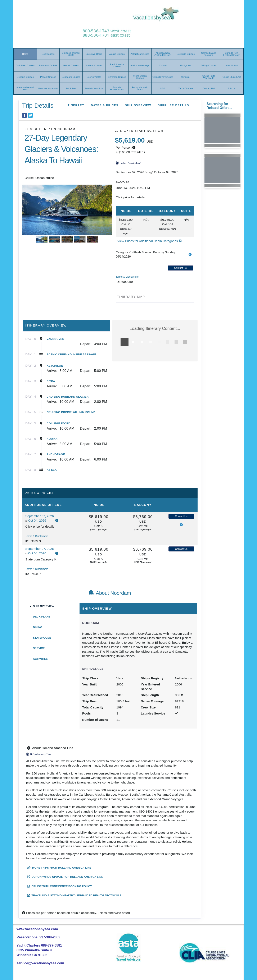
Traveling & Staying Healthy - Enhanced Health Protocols (74, 895)
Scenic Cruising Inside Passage (71, 354)
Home (25, 54)
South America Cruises (117, 65)
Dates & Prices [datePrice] (105, 105)
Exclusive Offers (94, 54)
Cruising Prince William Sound (71, 412)
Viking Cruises (209, 65)
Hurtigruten (186, 65)
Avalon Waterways (140, 65)
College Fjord (58, 423)
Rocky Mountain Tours (140, 88)
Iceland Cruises (94, 65)
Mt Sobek (71, 88)
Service (39, 648)
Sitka (51, 381)
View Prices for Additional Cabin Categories (149, 241)
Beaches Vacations (48, 88)
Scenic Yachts (94, 77)
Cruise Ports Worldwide (209, 77)
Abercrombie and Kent (25, 88)
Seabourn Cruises (71, 77)
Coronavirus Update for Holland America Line (65, 877)
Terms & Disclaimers (127, 277)
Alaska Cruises (117, 54)
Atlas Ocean (232, 65)
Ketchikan (55, 366)
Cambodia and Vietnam (209, 54)
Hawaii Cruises (71, 65)
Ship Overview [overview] (138, 105)
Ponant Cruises (48, 77)
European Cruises (48, 65)
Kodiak (52, 439)
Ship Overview (44, 606)
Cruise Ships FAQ (232, 77)
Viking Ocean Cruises (140, 77)
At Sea (52, 470)
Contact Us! (209, 88)
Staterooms (42, 638)
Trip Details (38, 105)
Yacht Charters (186, 88)
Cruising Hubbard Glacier (68, 397)
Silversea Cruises (117, 77)
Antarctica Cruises (140, 54)
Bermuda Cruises (186, 54)
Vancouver (55, 339)
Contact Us (180, 268)
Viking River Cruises (163, 77)
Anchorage (56, 454)
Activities (40, 659)
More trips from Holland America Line (59, 868)
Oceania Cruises (25, 77)
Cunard (163, 65)
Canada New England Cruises (232, 54)
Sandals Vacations (94, 88)
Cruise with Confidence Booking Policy (60, 886)
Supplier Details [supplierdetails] (173, 105)
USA (163, 88)
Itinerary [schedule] (75, 105)
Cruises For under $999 (71, 54)
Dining (38, 627)
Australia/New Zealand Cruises (163, 54)
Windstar (186, 77)
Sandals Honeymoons (117, 88)
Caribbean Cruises (25, 65)
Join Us (232, 88)
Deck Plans (42, 617)
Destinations (48, 54)
